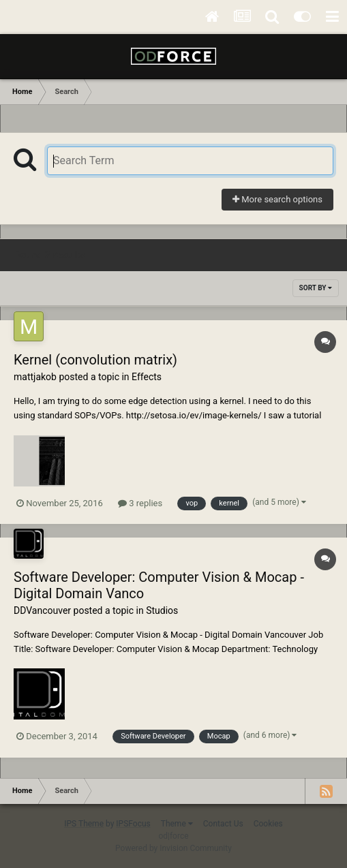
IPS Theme (84, 824)
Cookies (268, 824)
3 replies (140, 503)
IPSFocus (133, 824)
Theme (177, 824)
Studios (162, 610)
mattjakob (35, 377)
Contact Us (223, 824)
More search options (277, 199)
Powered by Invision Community (173, 848)
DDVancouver (42, 610)
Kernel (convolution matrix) (95, 360)
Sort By (316, 288)
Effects (147, 377)
